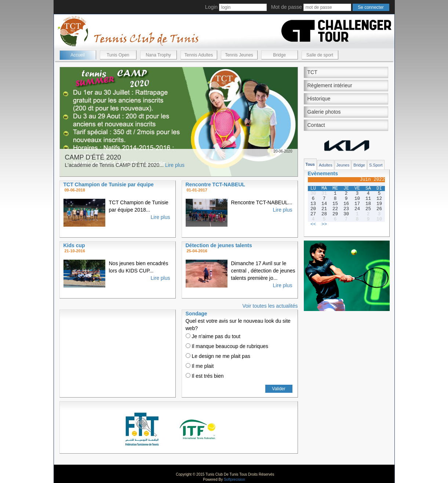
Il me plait (200, 366)
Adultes (326, 165)
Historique (319, 99)
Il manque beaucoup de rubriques (227, 346)
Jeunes (343, 165)
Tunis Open (118, 55)
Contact (316, 125)
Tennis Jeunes (239, 55)
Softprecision (234, 480)
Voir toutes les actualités (270, 306)
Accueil (78, 55)
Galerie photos (324, 112)
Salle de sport (320, 55)
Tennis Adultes (199, 55)
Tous (310, 164)
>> (324, 224)
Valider (278, 389)
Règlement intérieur (330, 85)
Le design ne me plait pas (218, 356)
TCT (312, 72)
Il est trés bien (205, 376)
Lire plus (175, 165)
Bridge (279, 55)
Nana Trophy (158, 55)
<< (313, 224)
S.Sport (376, 165)
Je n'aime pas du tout (213, 336)
